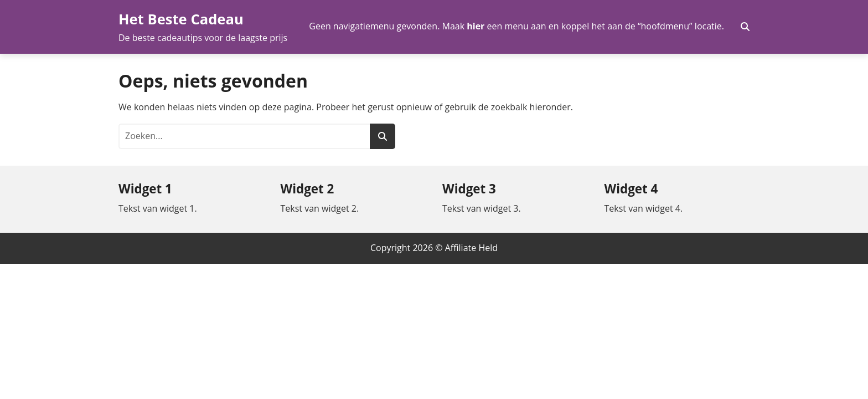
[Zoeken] (383, 136)
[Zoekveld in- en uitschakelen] (745, 27)
